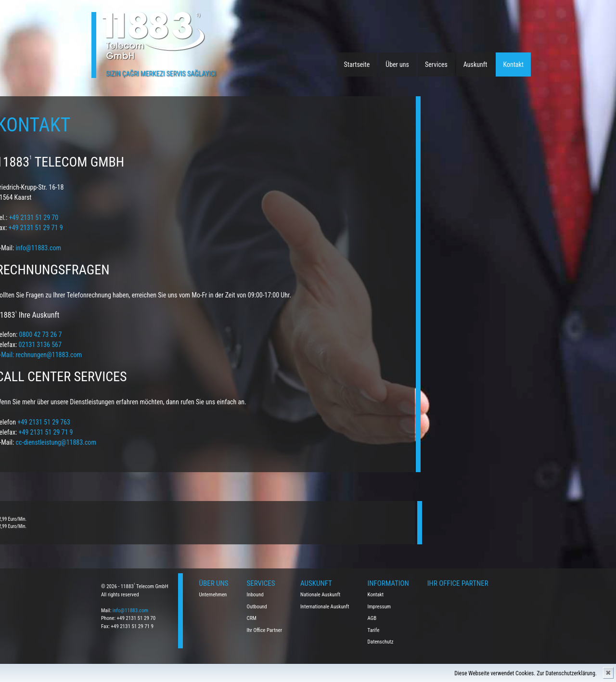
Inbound (255, 595)
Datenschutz (381, 642)
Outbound (257, 607)
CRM (252, 618)
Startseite (357, 64)
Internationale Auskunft (325, 607)
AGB (372, 618)
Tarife (374, 630)
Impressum (379, 607)
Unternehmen (213, 595)
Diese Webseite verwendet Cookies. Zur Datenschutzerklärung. (526, 673)
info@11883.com (130, 611)
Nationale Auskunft (320, 595)
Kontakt (513, 64)
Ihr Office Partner (265, 630)
